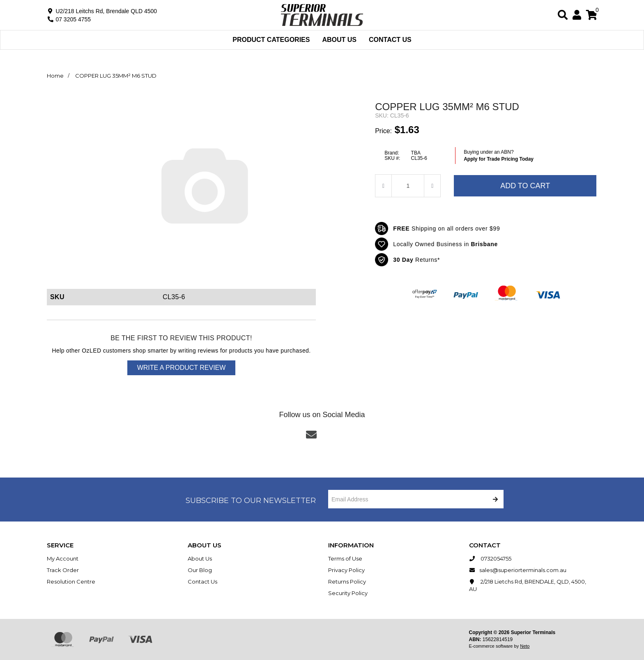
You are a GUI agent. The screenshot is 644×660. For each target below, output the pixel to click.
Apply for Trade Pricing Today (499, 159)
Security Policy (348, 593)
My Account (63, 558)
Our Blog (200, 570)
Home (55, 76)
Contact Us (390, 40)
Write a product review (182, 368)
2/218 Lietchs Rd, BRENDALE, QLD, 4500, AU (528, 585)
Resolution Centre (71, 582)
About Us (339, 40)
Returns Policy (347, 582)
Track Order (63, 570)
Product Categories (271, 40)
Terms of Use (345, 558)
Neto (525, 646)
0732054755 (490, 558)
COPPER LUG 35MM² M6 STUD (116, 76)
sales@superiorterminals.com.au (518, 570)
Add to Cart (525, 186)
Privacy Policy (346, 570)
